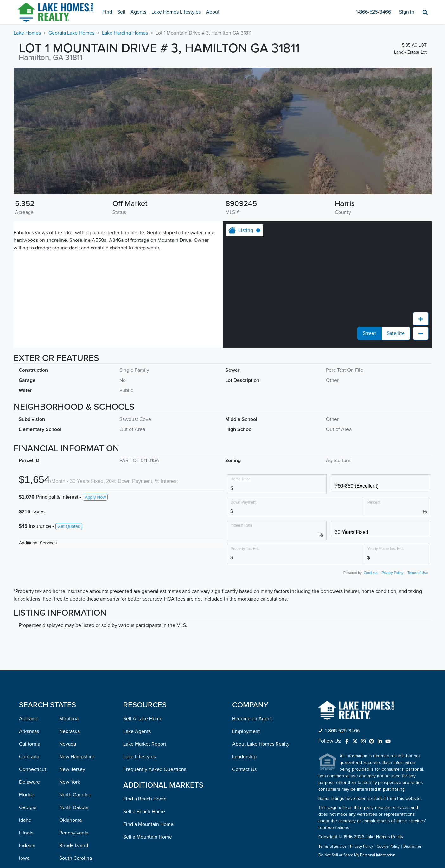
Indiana (27, 732)
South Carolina (76, 745)
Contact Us (244, 656)
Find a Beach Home (145, 686)
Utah (64, 783)
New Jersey (72, 656)
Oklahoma (70, 707)
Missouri (28, 846)
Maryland (29, 783)
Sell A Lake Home (143, 606)
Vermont (69, 796)
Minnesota (31, 821)
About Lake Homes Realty (261, 631)
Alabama (29, 606)
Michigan (29, 808)
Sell (121, 12)
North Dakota (74, 694)
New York (70, 669)
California (30, 631)
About (213, 12)
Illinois (26, 720)
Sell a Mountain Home (148, 724)
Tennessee (71, 758)
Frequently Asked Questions (155, 656)
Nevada (68, 631)
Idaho (25, 707)
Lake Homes (27, 33)
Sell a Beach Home (144, 698)
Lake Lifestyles (140, 644)
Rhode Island (74, 732)
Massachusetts (35, 796)
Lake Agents (137, 618)
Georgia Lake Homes (71, 33)
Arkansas (29, 618)
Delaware (29, 669)
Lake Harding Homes (125, 33)
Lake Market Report (145, 631)
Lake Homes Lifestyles (176, 12)
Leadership (244, 644)
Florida (27, 682)
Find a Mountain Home (148, 711)
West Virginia (74, 834)
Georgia (28, 694)
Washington (72, 821)
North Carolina (75, 682)
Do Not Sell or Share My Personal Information (357, 742)
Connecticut (33, 656)
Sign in (407, 12)
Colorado (29, 644)
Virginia (68, 808)
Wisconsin (70, 846)
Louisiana (29, 770)
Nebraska (70, 618)
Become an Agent (252, 606)
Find (107, 12)
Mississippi (31, 834)
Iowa (24, 745)
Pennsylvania (74, 720)
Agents (138, 12)
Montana (69, 606)
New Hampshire (77, 644)
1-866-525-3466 (373, 12)
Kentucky (29, 758)
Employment (246, 618)
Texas (65, 770)
